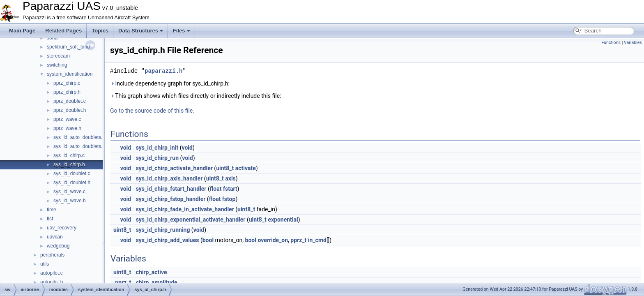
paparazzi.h (163, 71)
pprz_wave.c (67, 119)
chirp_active (152, 272)
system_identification (70, 74)
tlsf (50, 219)
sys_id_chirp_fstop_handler (171, 199)
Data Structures (141, 31)
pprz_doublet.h (70, 110)
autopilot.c (52, 273)
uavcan (55, 237)
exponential (283, 220)
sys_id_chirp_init (157, 148)
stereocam (58, 56)
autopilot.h (52, 282)
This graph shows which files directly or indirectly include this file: (196, 96)
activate (246, 168)
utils (45, 264)
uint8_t (225, 168)
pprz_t (298, 240)
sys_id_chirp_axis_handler (169, 178)
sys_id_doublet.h (72, 183)
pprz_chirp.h (67, 92)
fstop (229, 199)
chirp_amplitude (157, 282)
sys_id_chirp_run (157, 158)
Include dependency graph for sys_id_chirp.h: (170, 83)
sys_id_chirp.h (69, 164)
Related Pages (63, 31)
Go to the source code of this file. (152, 111)
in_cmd (317, 240)
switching (57, 65)
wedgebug (58, 246)
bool (208, 240)
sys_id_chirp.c (69, 155)
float (216, 189)
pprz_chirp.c (67, 83)
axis (230, 178)
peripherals (52, 255)
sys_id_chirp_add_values (168, 240)
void (126, 148)
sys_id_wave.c (69, 192)
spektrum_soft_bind (68, 47)
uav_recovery (62, 228)
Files (182, 31)
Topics (100, 31)
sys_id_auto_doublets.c (79, 137)
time (52, 210)
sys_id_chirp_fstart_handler (171, 189)
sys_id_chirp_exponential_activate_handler (191, 220)
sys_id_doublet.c (72, 173)
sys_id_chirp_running (163, 230)
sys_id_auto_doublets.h (79, 146)
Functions (611, 43)
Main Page (22, 31)
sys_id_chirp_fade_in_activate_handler (185, 209)
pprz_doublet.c (70, 101)
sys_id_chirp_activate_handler (174, 168)
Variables (633, 43)
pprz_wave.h (67, 128)
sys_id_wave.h (70, 201)
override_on (273, 240)
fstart (230, 189)
